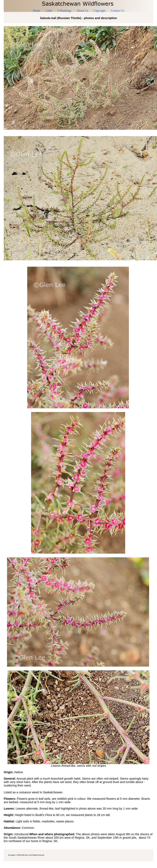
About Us (82, 11)
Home (37, 11)
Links (49, 11)
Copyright (100, 11)
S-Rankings (64, 11)
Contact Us (117, 11)
